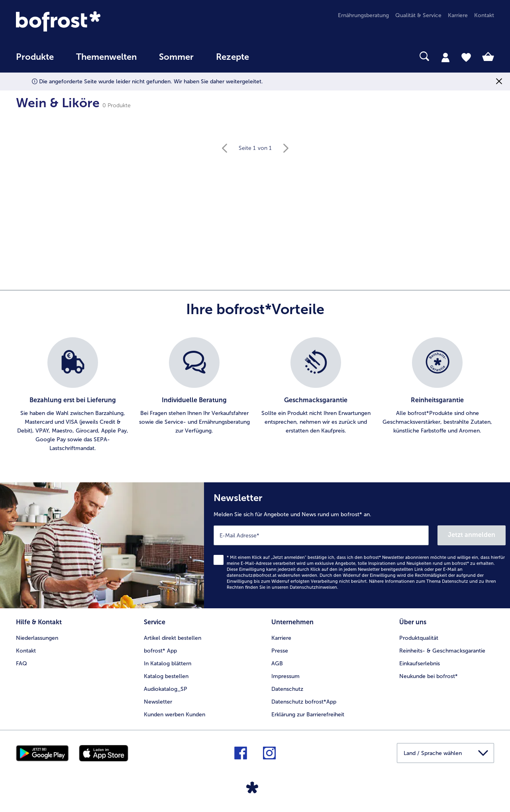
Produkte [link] (35, 57)
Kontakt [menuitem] (484, 15)
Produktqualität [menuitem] (419, 638)
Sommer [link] (176, 57)
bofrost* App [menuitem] (160, 651)
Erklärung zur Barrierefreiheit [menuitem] (308, 715)
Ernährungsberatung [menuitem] (363, 15)
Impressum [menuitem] (285, 676)
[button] (445, 753)
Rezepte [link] (232, 57)
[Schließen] (499, 82)
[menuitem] (35, 61)
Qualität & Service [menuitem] (418, 15)
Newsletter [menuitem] (158, 702)
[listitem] (73, 395)
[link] (88, 21)
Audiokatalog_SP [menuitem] (166, 689)
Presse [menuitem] (280, 651)
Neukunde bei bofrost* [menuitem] (429, 676)
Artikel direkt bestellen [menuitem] (173, 638)
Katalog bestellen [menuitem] (166, 676)
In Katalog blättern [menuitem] (168, 664)
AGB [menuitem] (277, 664)
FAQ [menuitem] (22, 664)
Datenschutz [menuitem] (287, 689)
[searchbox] (277, 56)
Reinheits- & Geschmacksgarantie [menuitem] (442, 651)
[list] (255, 395)
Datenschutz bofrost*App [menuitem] (304, 702)
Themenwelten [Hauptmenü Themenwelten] (106, 57)
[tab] (445, 57)
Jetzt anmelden (472, 535)
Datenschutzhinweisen (313, 587)
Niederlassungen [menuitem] (37, 638)
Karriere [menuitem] (458, 15)
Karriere (281, 638)
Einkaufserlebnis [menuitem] (420, 664)
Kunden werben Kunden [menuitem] (175, 715)
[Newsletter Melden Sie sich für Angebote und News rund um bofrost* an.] (357, 545)
